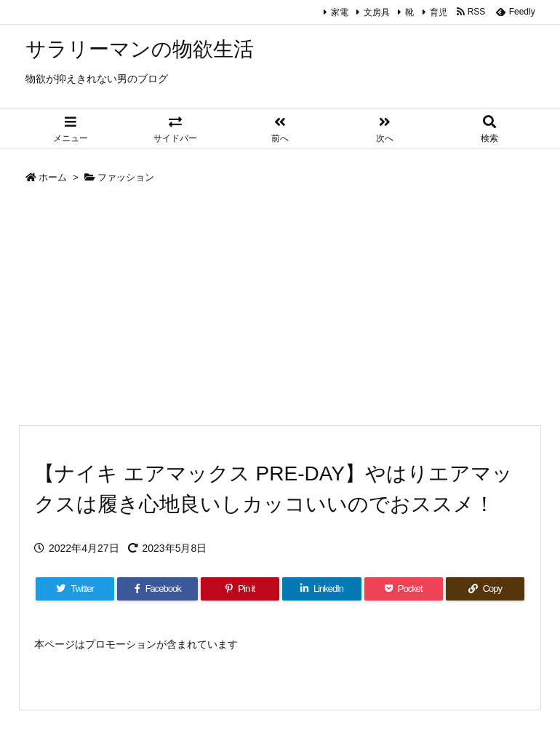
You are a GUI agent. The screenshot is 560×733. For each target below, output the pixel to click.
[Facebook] (157, 589)
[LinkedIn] (321, 589)
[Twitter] (75, 589)
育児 (439, 12)
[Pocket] (404, 589)
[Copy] (485, 589)
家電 (340, 12)
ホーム (53, 177)
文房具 (377, 12)
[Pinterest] (240, 589)
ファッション (126, 177)
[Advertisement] (280, 308)
